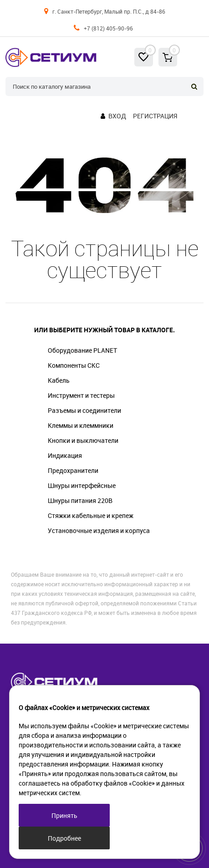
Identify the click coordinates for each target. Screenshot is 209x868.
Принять (64, 815)
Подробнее (64, 838)
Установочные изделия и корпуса (99, 530)
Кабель (59, 380)
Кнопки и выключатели (83, 440)
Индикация (65, 455)
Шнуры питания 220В (80, 500)
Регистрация (155, 116)
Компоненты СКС (74, 365)
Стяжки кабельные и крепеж (91, 515)
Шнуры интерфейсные (82, 485)
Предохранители (73, 470)
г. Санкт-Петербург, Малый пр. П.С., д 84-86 (109, 11)
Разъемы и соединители (84, 410)
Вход (117, 116)
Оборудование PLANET (82, 350)
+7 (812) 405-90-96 (108, 28)
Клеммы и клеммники (81, 425)
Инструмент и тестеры (81, 395)
